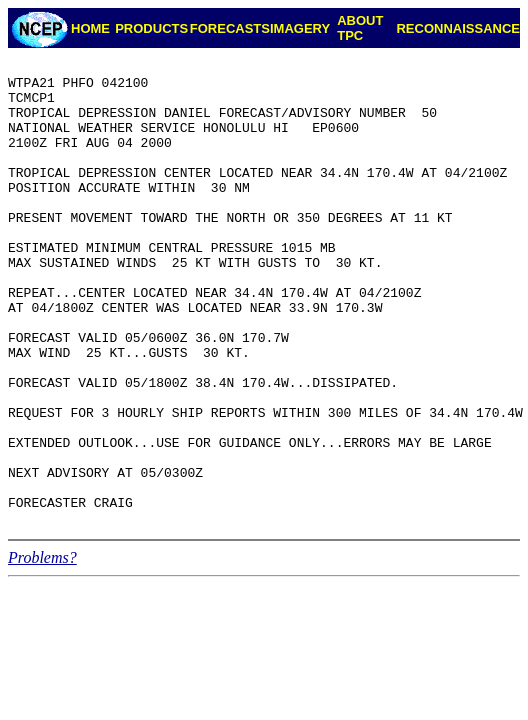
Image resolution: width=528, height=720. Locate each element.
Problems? (42, 650)
